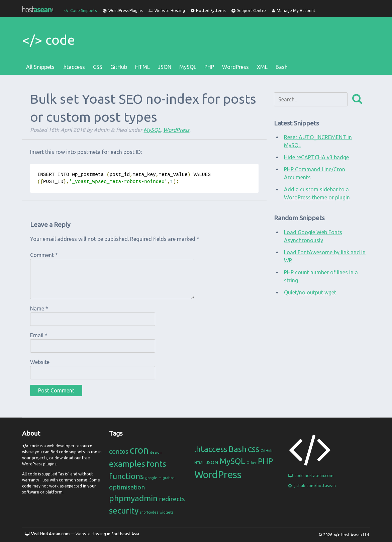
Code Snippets (80, 11)
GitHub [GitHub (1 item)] (266, 451)
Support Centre (249, 11)
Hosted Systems (208, 11)
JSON (165, 67)
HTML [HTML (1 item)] (199, 463)
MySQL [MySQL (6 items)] (232, 461)
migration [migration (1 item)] (167, 478)
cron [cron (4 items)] (139, 450)
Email (39, 335)
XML (262, 67)
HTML (142, 67)
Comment (44, 255)
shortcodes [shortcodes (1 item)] (149, 512)
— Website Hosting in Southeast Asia (82, 534)
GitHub (119, 67)
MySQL (188, 67)
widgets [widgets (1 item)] (166, 512)
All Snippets (40, 67)
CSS (98, 67)
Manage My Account (294, 11)
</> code (48, 40)
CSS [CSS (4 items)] (254, 449)
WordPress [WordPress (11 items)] (218, 475)
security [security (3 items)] (124, 511)
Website (40, 362)
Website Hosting (167, 11)
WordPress (235, 67)
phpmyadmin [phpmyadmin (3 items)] (133, 498)
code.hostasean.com (311, 476)
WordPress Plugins (123, 11)
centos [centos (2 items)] (119, 451)
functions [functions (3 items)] (126, 476)
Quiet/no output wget (310, 292)
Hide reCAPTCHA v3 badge (316, 157)
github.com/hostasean (312, 486)
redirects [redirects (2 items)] (172, 499)
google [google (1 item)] (151, 478)
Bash (282, 67)
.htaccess (74, 67)
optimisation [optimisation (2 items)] (127, 487)
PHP (209, 67)
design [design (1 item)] (156, 452)
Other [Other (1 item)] (252, 463)
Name (39, 308)
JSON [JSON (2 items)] (212, 462)
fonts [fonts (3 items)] (156, 464)
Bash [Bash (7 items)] (237, 449)
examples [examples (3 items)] (127, 464)
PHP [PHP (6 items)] (265, 461)
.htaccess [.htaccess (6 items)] (211, 449)
